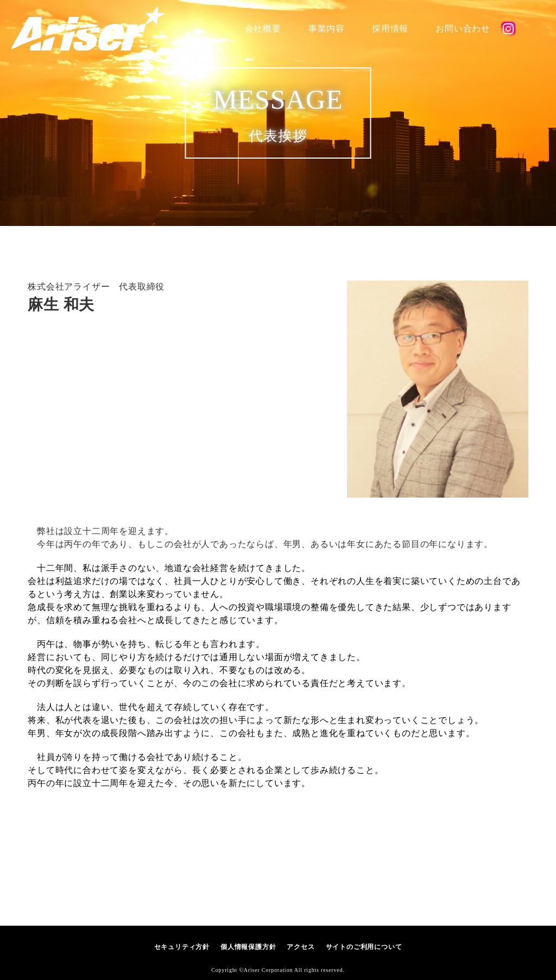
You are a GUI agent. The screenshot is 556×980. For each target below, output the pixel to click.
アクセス (301, 947)
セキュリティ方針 (182, 947)
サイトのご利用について (364, 947)
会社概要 (263, 29)
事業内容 (327, 29)
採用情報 (390, 29)
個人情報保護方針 (248, 947)
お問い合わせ (463, 29)
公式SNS (508, 29)
